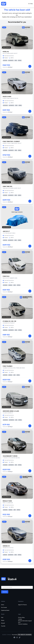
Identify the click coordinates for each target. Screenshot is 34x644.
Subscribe (5, 592)
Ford (2, 618)
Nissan (3, 620)
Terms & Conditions (23, 624)
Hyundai (3, 626)
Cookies (20, 619)
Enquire (5, 58)
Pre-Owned (4, 607)
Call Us (11, 58)
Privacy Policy (21, 618)
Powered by (22, 635)
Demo (3, 605)
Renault (3, 623)
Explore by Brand (5, 610)
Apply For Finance (22, 605)
